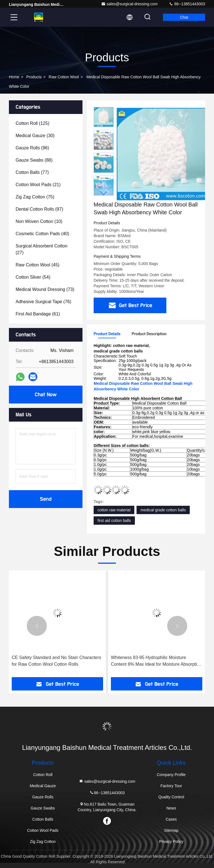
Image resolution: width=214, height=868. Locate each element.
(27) (42, 249)
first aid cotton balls (114, 521)
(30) (35, 136)
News (171, 808)
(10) (39, 221)
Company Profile (171, 775)
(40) (42, 234)
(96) (32, 148)
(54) (33, 277)
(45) (37, 265)
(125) (32, 123)
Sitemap (171, 830)
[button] (104, 193)
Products (34, 77)
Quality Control (171, 797)
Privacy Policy (171, 842)
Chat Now (46, 395)
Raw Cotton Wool (64, 77)
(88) (34, 160)
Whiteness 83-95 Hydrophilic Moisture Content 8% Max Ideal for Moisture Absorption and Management (156, 661)
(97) (39, 209)
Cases (171, 819)
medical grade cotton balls (163, 510)
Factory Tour (171, 786)
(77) (32, 172)
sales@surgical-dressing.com (129, 4)
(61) (38, 314)
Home (14, 77)
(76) (43, 302)
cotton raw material (114, 510)
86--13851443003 (187, 4)
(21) (38, 185)
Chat (184, 17)
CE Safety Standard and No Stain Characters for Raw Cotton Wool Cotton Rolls (56, 661)
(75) (35, 197)
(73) (45, 289)
